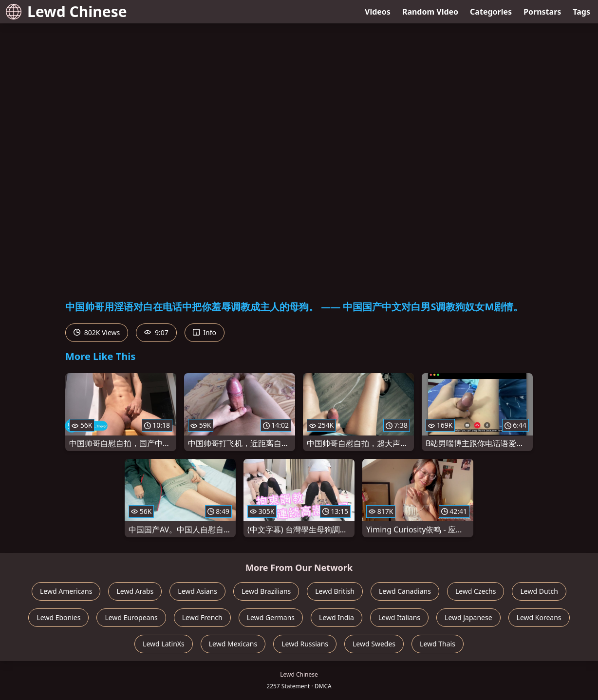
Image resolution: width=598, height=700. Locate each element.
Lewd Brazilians (266, 591)
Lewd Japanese (468, 617)
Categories (491, 12)
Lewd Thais (438, 644)
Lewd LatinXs (164, 644)
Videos (378, 12)
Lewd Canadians (405, 591)
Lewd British (335, 591)
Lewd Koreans (539, 617)
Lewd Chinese (66, 11)
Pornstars (542, 12)
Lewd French (202, 617)
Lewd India (336, 617)
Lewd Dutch (539, 591)
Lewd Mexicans (233, 644)
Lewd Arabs (135, 591)
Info (205, 332)
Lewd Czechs (476, 591)
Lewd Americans (66, 591)
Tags (581, 12)
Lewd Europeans (131, 617)
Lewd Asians (197, 591)
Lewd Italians (399, 617)
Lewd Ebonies (58, 617)
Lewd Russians (305, 644)
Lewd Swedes (374, 644)
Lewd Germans (271, 617)
